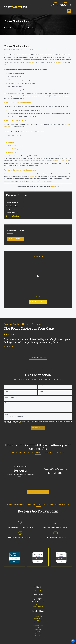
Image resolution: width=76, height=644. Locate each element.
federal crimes (8, 181)
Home (38, 614)
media (11, 94)
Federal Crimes (38, 623)
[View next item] (39, 296)
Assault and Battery (13, 152)
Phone (7, 392)
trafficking (65, 161)
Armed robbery (12, 146)
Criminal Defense (38, 621)
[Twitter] (38, 590)
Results (38, 632)
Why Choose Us (38, 619)
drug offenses (55, 161)
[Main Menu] (69, 11)
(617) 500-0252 (38, 604)
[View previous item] (37, 296)
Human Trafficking (13, 149)
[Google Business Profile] (40, 590)
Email (41, 392)
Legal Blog (38, 634)
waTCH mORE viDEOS (38, 302)
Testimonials (38, 629)
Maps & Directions (38, 606)
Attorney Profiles (16, 239)
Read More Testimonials (38, 358)
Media (38, 638)
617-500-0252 (61, 5)
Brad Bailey (59, 62)
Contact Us (38, 636)
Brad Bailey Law (34, 176)
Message (7, 403)
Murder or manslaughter (14, 136)
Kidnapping (11, 142)
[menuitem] (38, 203)
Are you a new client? (11, 397)
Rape (9, 139)
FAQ (38, 627)
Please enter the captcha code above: (15, 416)
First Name (8, 386)
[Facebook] (36, 590)
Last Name (43, 386)
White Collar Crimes (38, 625)
